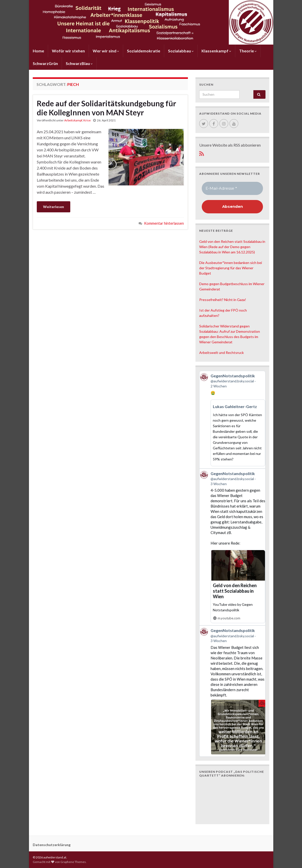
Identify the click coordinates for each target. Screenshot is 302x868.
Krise (87, 120)
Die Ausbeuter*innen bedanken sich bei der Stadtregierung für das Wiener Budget (231, 268)
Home (38, 51)
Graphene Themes (73, 862)
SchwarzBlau (79, 63)
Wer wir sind (106, 51)
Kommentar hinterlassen (164, 223)
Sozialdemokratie (144, 51)
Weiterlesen (54, 207)
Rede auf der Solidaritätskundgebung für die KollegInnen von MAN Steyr (106, 108)
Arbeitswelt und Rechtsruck (222, 353)
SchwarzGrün (45, 63)
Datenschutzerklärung (52, 845)
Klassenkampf (216, 51)
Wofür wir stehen (68, 51)
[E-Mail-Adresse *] (232, 189)
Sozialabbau (181, 51)
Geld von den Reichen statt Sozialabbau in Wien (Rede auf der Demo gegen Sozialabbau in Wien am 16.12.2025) (232, 247)
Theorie (248, 51)
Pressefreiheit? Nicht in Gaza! (223, 300)
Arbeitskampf (73, 120)
